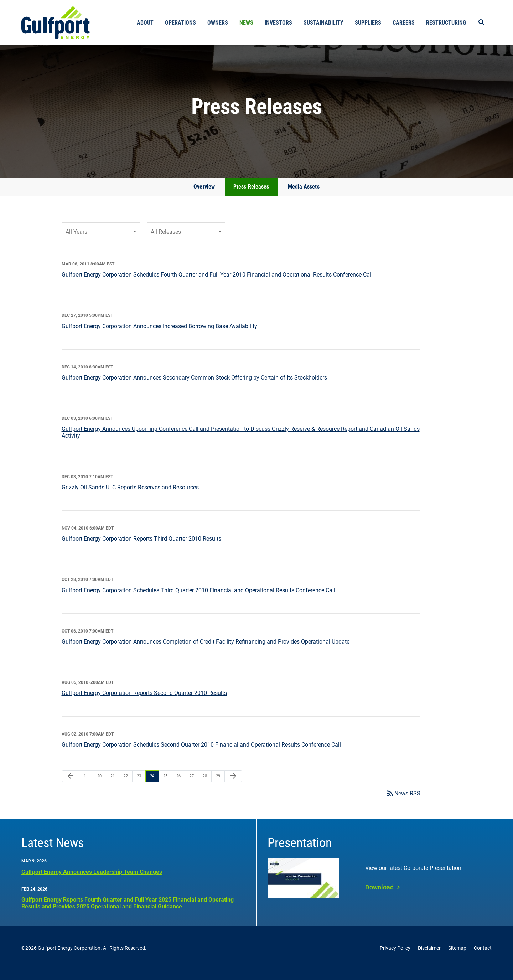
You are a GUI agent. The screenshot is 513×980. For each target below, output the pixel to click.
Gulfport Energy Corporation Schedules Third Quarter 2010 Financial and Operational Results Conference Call (198, 600)
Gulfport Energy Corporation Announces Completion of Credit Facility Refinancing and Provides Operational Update (206, 652)
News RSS (403, 803)
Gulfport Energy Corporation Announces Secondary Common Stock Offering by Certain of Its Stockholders (194, 388)
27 (192, 786)
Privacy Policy (395, 958)
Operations (180, 23)
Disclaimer (429, 958)
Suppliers (368, 23)
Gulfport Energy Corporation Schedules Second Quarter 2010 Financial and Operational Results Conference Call (201, 755)
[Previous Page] (71, 786)
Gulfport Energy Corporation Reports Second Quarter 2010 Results (144, 703)
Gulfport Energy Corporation (69, 958)
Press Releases (251, 197)
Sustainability (323, 23)
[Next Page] (233, 786)
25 (165, 786)
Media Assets (304, 197)
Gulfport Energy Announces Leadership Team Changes (92, 882)
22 (126, 786)
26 (178, 786)
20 (99, 786)
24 (152, 786)
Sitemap (457, 958)
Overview (204, 197)
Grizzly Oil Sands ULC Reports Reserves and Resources (130, 497)
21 (113, 786)
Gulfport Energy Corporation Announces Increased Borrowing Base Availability (159, 336)
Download (379, 897)
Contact (483, 958)
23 (139, 786)
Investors (278, 23)
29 (218, 786)
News (246, 23)
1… (86, 786)
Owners (218, 23)
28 (205, 786)
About (145, 23)
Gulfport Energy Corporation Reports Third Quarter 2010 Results (141, 549)
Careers (404, 23)
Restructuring (446, 23)
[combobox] (101, 242)
